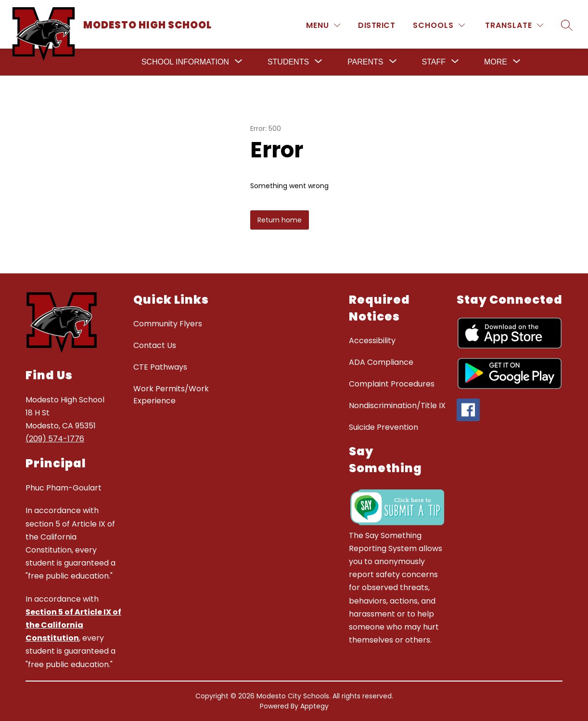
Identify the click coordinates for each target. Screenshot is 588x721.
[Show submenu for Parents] (365, 62)
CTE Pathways (160, 367)
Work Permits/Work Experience (171, 395)
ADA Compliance (381, 362)
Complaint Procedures (392, 384)
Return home (280, 220)
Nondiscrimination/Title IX (397, 406)
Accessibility (372, 341)
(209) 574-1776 (55, 439)
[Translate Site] (514, 25)
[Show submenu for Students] (288, 62)
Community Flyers (168, 324)
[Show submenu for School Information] (185, 62)
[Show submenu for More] (496, 62)
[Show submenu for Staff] (434, 62)
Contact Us (155, 345)
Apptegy (314, 706)
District (377, 25)
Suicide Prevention (383, 427)
